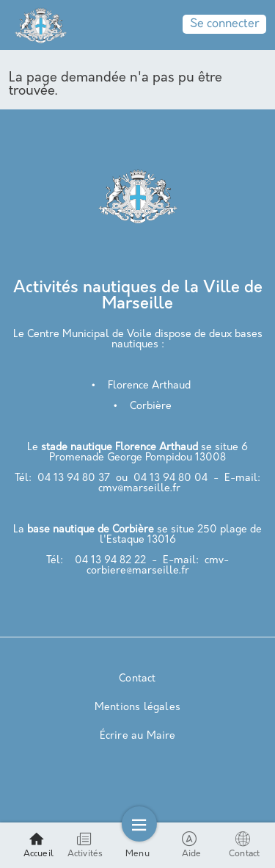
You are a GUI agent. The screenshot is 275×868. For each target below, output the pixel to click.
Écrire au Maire (138, 736)
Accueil (38, 845)
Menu (137, 845)
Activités (85, 845)
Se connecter (224, 24)
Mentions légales (137, 708)
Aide (192, 845)
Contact (137, 679)
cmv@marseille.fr (139, 489)
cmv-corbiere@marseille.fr (158, 566)
